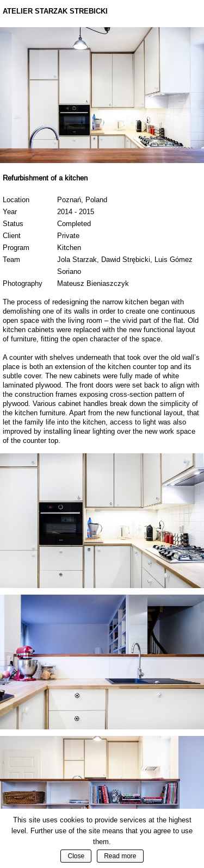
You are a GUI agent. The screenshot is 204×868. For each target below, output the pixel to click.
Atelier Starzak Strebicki (55, 11)
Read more (120, 856)
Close (76, 856)
